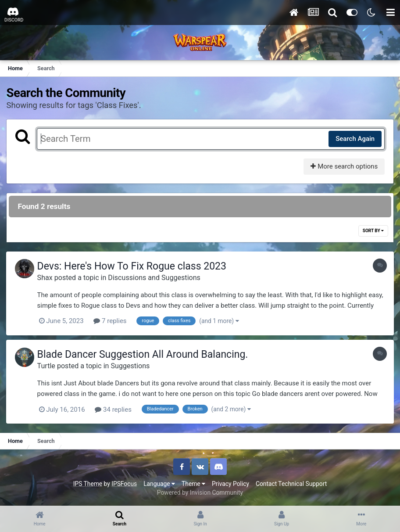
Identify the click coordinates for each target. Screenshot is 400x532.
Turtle (48, 365)
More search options (344, 166)
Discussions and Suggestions (157, 278)
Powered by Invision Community (200, 492)
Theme (193, 483)
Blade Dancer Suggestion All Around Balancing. (145, 354)
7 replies (112, 321)
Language (159, 483)
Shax (47, 278)
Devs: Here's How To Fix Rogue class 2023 (134, 267)
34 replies (116, 409)
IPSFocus (124, 483)
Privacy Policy (230, 483)
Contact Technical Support (291, 483)
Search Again (355, 139)
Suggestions (133, 365)
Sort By (373, 231)
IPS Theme (88, 483)
